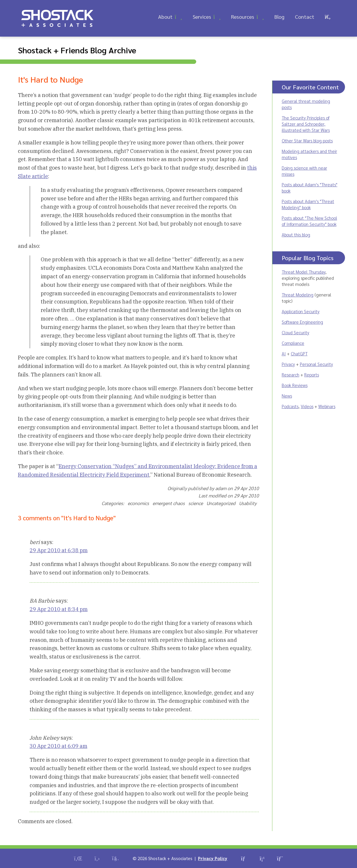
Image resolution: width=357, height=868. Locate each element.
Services (202, 17)
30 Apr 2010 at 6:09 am (58, 746)
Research (291, 375)
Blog (279, 17)
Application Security (301, 311)
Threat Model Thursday (304, 272)
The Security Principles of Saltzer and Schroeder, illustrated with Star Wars (306, 124)
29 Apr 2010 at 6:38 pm (59, 550)
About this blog (296, 235)
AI (284, 353)
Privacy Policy (213, 858)
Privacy (288, 364)
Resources (243, 17)
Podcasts (290, 406)
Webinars (327, 406)
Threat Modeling (298, 295)
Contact (305, 17)
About (165, 17)
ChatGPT (299, 353)
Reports (312, 375)
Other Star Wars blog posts (307, 140)
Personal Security (316, 364)
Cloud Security (295, 332)
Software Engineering (302, 322)
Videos (307, 406)
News (287, 396)
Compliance (293, 343)
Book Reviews (295, 385)
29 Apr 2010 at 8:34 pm (59, 609)
